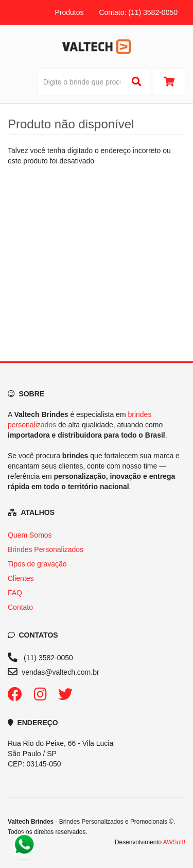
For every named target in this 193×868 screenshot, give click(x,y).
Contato (20, 607)
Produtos (69, 12)
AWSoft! (174, 842)
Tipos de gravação (37, 564)
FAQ (15, 593)
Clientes (21, 578)
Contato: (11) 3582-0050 (138, 12)
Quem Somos (30, 535)
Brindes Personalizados (46, 549)
